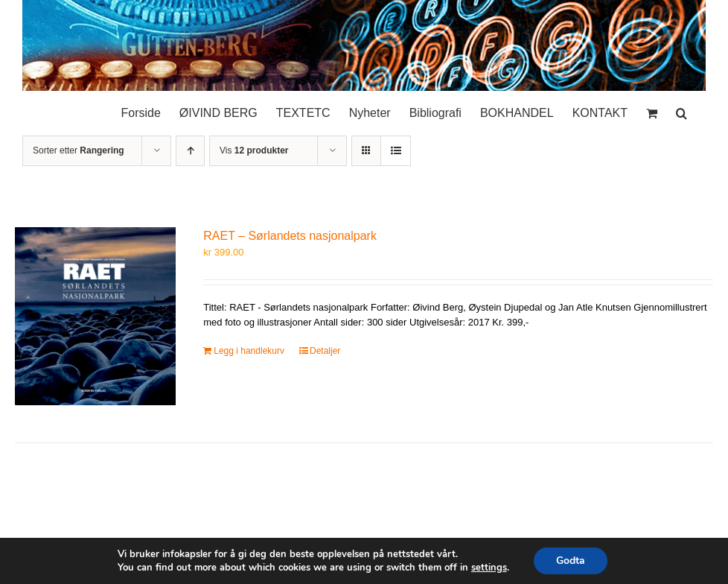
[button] (681, 110)
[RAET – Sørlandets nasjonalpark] (95, 316)
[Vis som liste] (396, 151)
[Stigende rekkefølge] (190, 151)
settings (489, 568)
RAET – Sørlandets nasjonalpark (290, 236)
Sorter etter (79, 150)
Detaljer (325, 351)
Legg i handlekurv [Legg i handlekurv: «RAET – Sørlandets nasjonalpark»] (249, 351)
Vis (254, 150)
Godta (571, 561)
